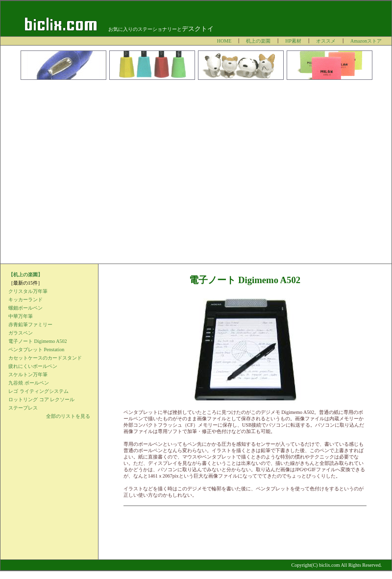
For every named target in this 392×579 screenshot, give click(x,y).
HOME (224, 41)
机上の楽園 (258, 41)
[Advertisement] (92, 172)
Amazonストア (366, 41)
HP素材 (293, 41)
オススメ (326, 41)
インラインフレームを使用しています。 (49, 368)
